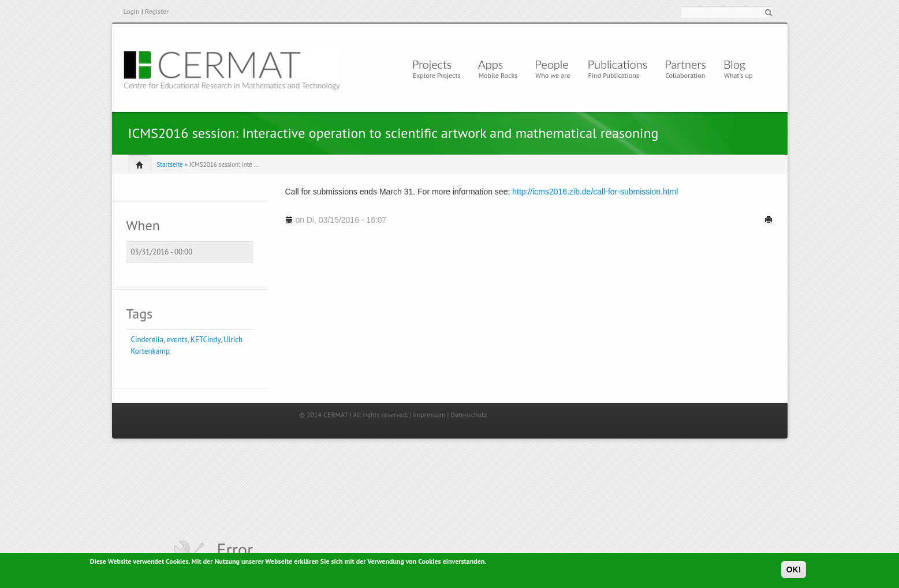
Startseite (170, 164)
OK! (794, 571)
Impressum (429, 415)
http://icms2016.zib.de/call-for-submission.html (595, 192)
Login (132, 11)
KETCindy (206, 340)
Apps (494, 64)
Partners (685, 64)
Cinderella (148, 340)
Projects (432, 64)
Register (157, 11)
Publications (618, 64)
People (551, 64)
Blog (734, 64)
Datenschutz (469, 415)
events (177, 340)
